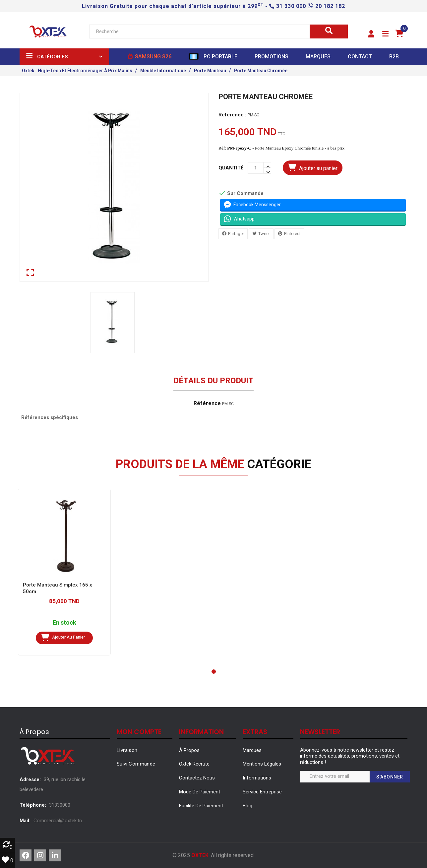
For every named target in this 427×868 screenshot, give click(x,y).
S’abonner (390, 777)
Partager (236, 233)
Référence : (232, 115)
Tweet (264, 233)
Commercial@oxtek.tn (58, 821)
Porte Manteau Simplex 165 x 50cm (58, 588)
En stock (64, 623)
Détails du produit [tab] (213, 381)
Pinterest (292, 233)
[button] (371, 34)
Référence (207, 403)
